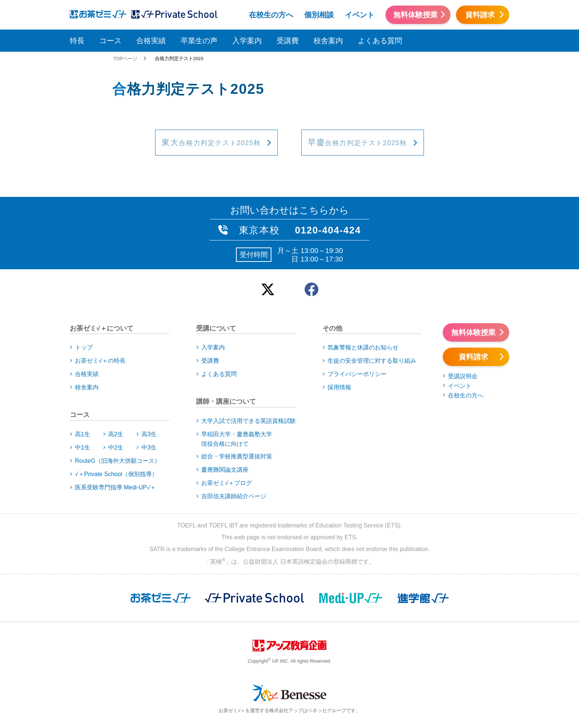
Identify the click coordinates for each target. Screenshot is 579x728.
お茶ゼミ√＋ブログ (227, 483)
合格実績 (151, 41)
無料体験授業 (415, 15)
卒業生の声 (199, 41)
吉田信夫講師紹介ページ (234, 496)
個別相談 (319, 15)
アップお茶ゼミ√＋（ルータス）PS (174, 14)
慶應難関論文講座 (225, 470)
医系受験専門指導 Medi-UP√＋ (115, 487)
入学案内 (247, 41)
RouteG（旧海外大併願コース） (118, 461)
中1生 (83, 447)
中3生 (149, 447)
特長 (77, 41)
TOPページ (125, 59)
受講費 (288, 41)
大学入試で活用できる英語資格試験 (249, 421)
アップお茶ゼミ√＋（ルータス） (95, 14)
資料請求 (480, 15)
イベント (360, 15)
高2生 (116, 434)
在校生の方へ (271, 15)
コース (110, 41)
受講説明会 (463, 376)
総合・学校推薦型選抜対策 (237, 456)
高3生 (149, 434)
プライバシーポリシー (357, 374)
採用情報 (339, 387)
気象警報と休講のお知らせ (363, 347)
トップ (84, 347)
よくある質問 (380, 41)
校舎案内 (328, 41)
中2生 (116, 447)
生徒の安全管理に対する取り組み (372, 361)
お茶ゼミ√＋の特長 (100, 361)
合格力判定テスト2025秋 (211, 143)
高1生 (83, 434)
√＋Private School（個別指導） (116, 474)
